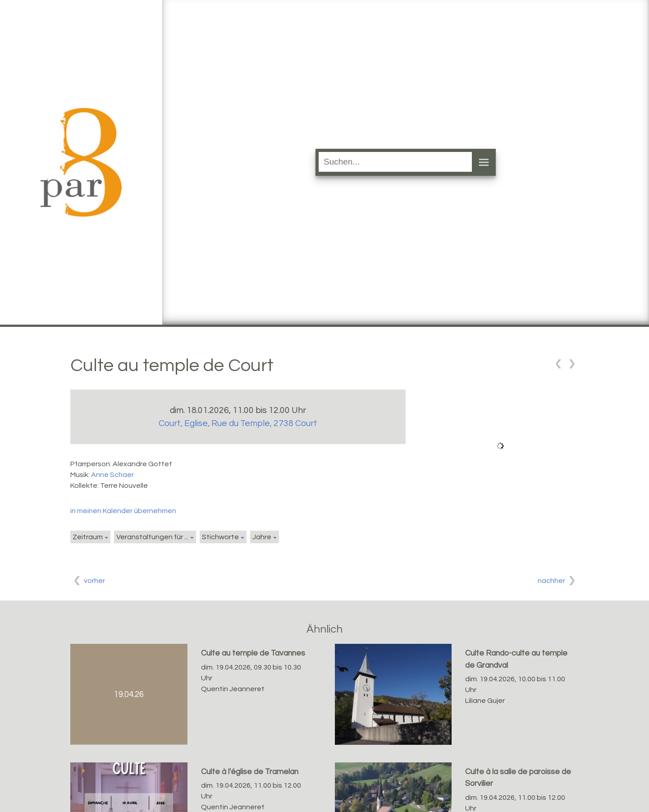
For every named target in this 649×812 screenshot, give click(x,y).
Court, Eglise (238, 423)
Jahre (262, 537)
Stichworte (220, 537)
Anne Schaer (112, 475)
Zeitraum (88, 537)
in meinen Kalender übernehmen (123, 511)
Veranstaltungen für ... (152, 537)
